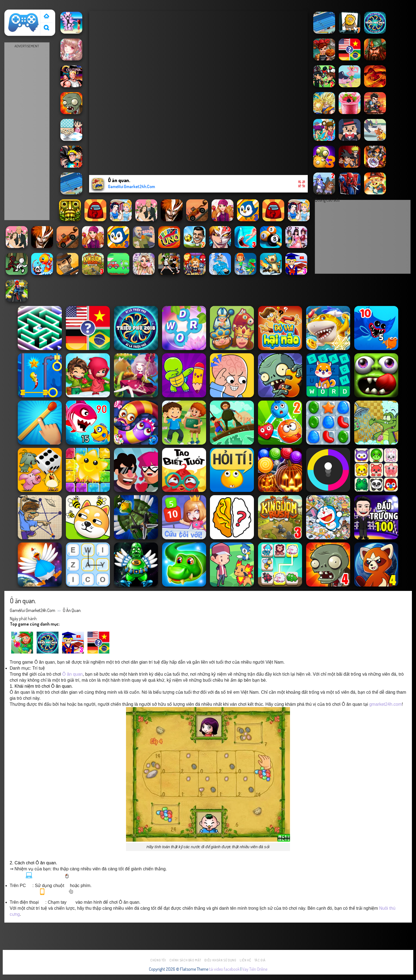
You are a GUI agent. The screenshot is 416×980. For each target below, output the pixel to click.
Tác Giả (260, 960)
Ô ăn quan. (72, 610)
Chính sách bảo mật (185, 960)
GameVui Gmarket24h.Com (33, 610)
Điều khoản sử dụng (220, 960)
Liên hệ (245, 960)
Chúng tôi (158, 960)
